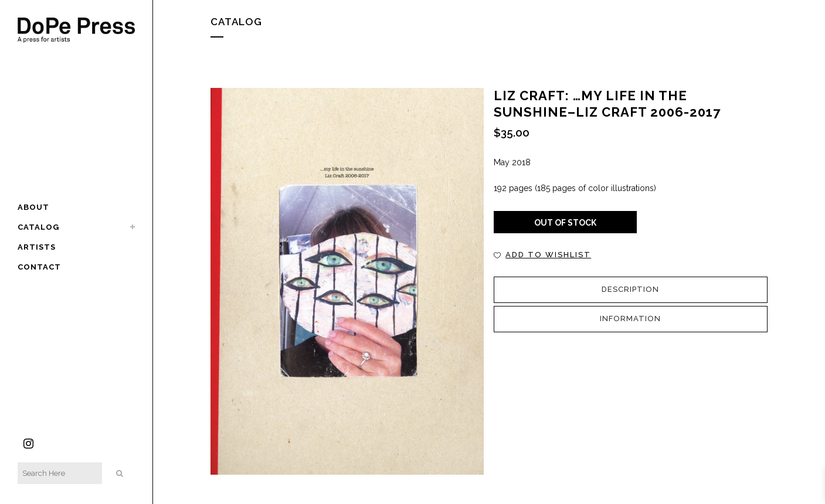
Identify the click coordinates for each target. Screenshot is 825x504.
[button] (542, 255)
